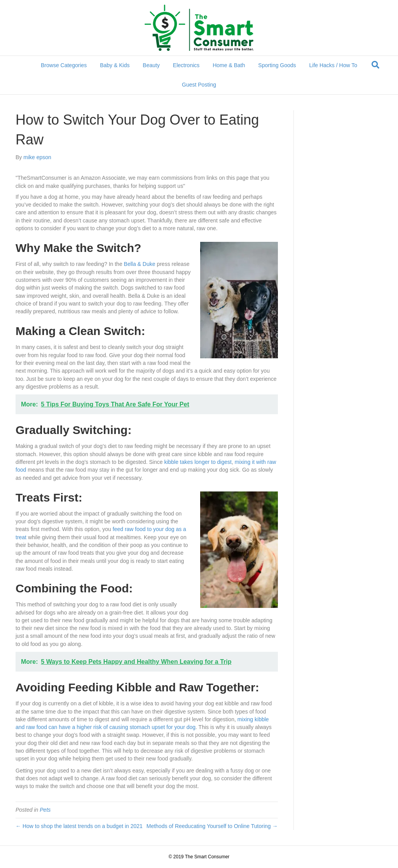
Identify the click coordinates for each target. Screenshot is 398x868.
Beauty (151, 65)
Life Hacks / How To (333, 65)
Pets (45, 810)
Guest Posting (199, 85)
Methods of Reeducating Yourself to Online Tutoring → (212, 826)
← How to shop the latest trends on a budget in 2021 (79, 826)
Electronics (186, 65)
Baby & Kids (115, 65)
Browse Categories (64, 65)
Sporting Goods (277, 65)
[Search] (375, 65)
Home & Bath (229, 65)
